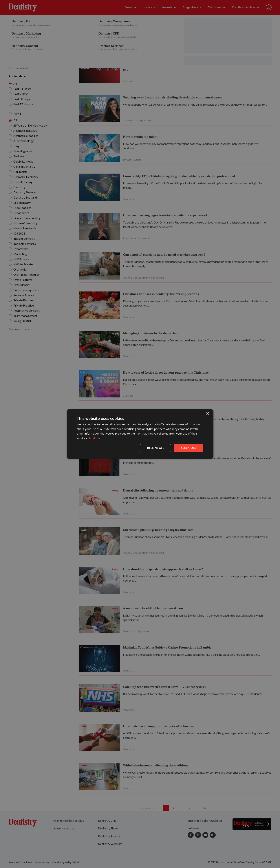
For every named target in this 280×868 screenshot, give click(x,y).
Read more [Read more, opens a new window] (95, 438)
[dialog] (140, 434)
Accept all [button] (188, 448)
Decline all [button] (155, 448)
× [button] (207, 414)
